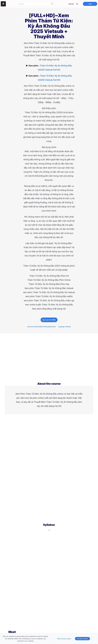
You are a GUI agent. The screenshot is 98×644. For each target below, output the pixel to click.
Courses (71, 4)
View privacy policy (64, 639)
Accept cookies (82, 639)
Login (90, 4)
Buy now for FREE (49, 320)
